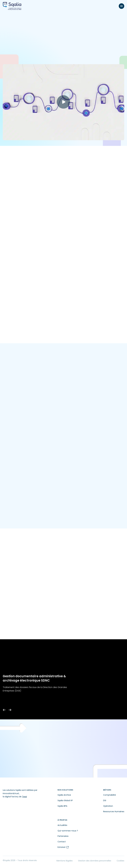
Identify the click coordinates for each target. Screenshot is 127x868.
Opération (108, 806)
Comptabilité (110, 795)
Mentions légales (65, 861)
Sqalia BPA (62, 806)
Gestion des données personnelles (95, 861)
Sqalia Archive (64, 795)
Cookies (120, 861)
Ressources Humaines (114, 812)
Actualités (62, 825)
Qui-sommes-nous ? (68, 831)
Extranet (63, 847)
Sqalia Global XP (65, 800)
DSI (105, 800)
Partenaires (63, 836)
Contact (62, 842)
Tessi (24, 797)
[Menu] (121, 6)
